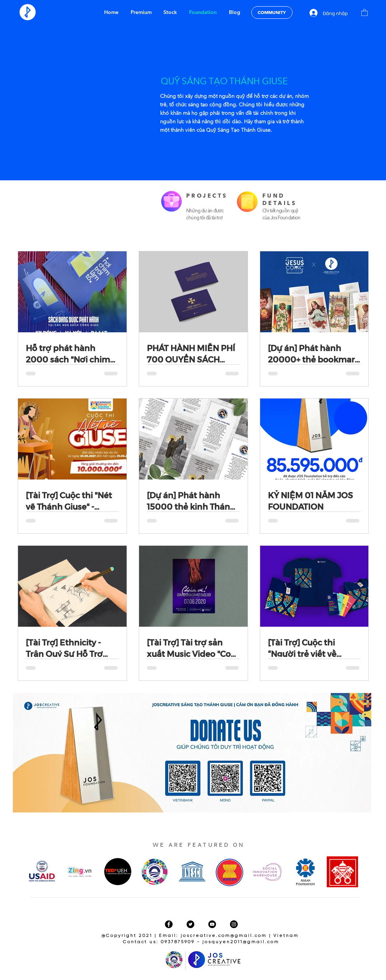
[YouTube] (212, 924)
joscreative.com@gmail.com (224, 936)
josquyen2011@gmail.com (241, 942)
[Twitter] (190, 924)
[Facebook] (169, 924)
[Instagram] (234, 924)
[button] (364, 12)
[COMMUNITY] (272, 13)
